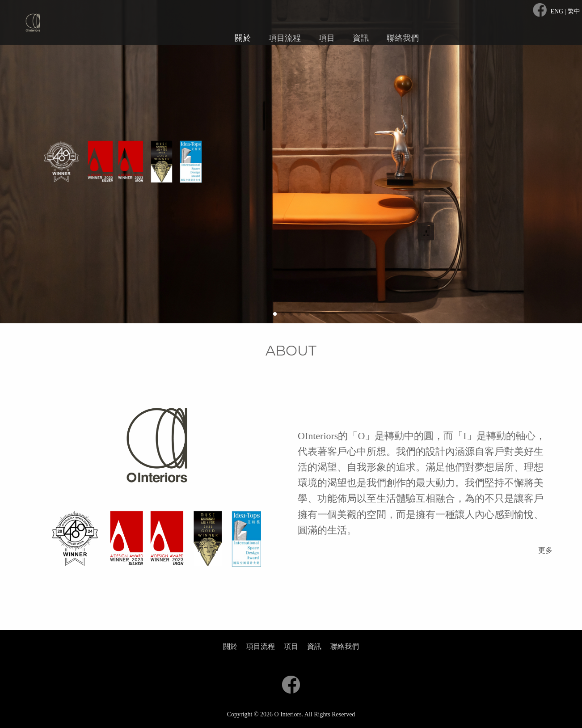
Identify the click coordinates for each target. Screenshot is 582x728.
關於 (243, 38)
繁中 (574, 11)
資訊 (361, 38)
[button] (275, 314)
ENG (557, 11)
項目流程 (285, 38)
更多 (545, 550)
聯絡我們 (403, 38)
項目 (327, 38)
